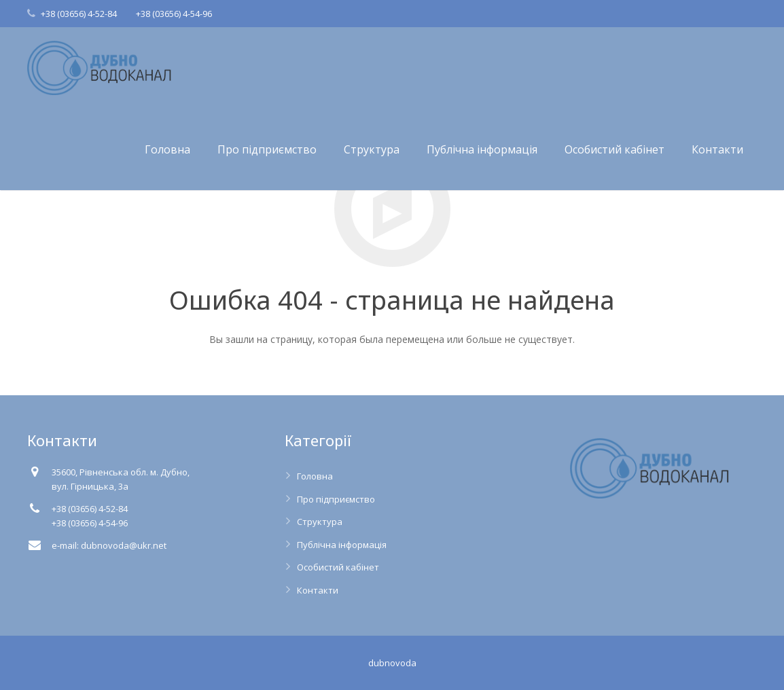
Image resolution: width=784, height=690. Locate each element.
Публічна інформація (342, 545)
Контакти (318, 590)
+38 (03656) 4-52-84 (79, 14)
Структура (320, 522)
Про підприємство (336, 499)
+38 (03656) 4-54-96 (174, 14)
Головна (315, 476)
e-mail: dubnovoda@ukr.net (109, 545)
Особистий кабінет (338, 567)
